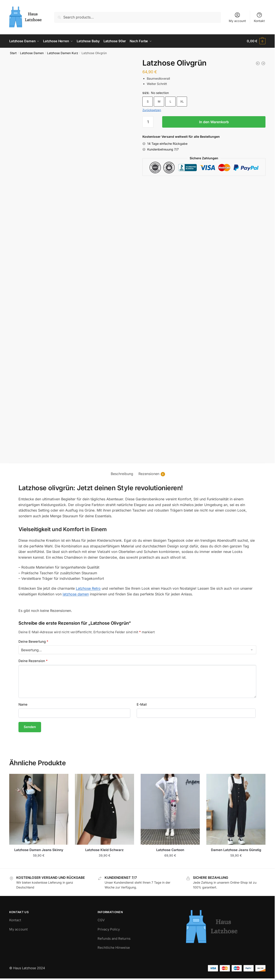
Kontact (15, 920)
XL (182, 101)
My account (237, 17)
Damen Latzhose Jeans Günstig (236, 850)
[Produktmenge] (148, 122)
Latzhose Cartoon (170, 850)
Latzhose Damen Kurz (63, 53)
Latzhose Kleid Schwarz (104, 850)
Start (13, 53)
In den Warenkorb (214, 122)
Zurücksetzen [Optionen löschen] (152, 110)
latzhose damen (76, 594)
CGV (101, 920)
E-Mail (142, 704)
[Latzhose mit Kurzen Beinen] (263, 63)
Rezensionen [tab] (149, 474)
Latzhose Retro (88, 588)
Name (23, 704)
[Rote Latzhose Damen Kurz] (258, 63)
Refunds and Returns (114, 939)
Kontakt (259, 17)
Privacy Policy (109, 929)
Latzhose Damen (32, 53)
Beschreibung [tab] (122, 474)
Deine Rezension (33, 661)
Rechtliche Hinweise (114, 948)
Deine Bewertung (33, 641)
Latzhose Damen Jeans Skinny (39, 850)
